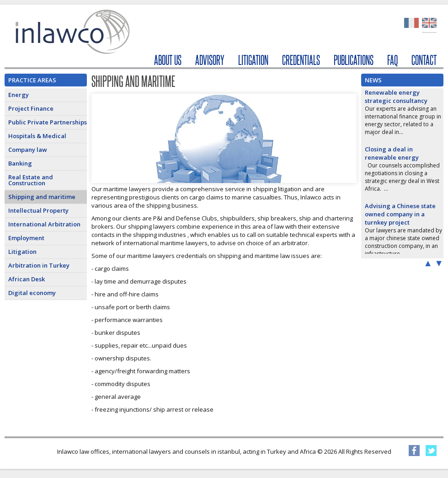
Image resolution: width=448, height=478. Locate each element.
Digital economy (32, 293)
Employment (26, 238)
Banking (20, 163)
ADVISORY (210, 60)
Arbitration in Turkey (39, 265)
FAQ (392, 60)
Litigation (22, 252)
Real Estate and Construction (31, 180)
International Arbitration (44, 224)
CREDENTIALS (301, 60)
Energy (19, 95)
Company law (28, 150)
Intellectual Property (38, 210)
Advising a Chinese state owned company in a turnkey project (400, 214)
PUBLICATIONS (354, 60)
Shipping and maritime (42, 197)
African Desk (27, 279)
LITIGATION (253, 60)
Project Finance (31, 108)
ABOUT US (168, 60)
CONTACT (424, 60)
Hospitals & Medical (37, 136)
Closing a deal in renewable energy (392, 153)
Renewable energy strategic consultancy (396, 97)
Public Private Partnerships (48, 122)
